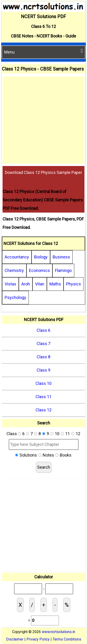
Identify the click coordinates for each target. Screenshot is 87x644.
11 (68, 434)
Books (66, 455)
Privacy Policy (38, 639)
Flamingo (63, 270)
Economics (39, 270)
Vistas (10, 284)
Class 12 (43, 410)
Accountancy (17, 257)
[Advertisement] (43, 120)
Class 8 (43, 357)
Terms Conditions (67, 639)
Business (61, 257)
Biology (41, 257)
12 (78, 434)
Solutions (28, 455)
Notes (48, 455)
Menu (43, 51)
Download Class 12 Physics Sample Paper (43, 172)
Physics (74, 284)
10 (57, 434)
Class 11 (43, 397)
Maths (55, 284)
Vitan (40, 284)
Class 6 (43, 330)
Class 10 (43, 383)
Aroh (26, 284)
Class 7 (43, 344)
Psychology (15, 297)
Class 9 (43, 370)
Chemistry (14, 270)
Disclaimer (15, 639)
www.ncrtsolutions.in (58, 632)
